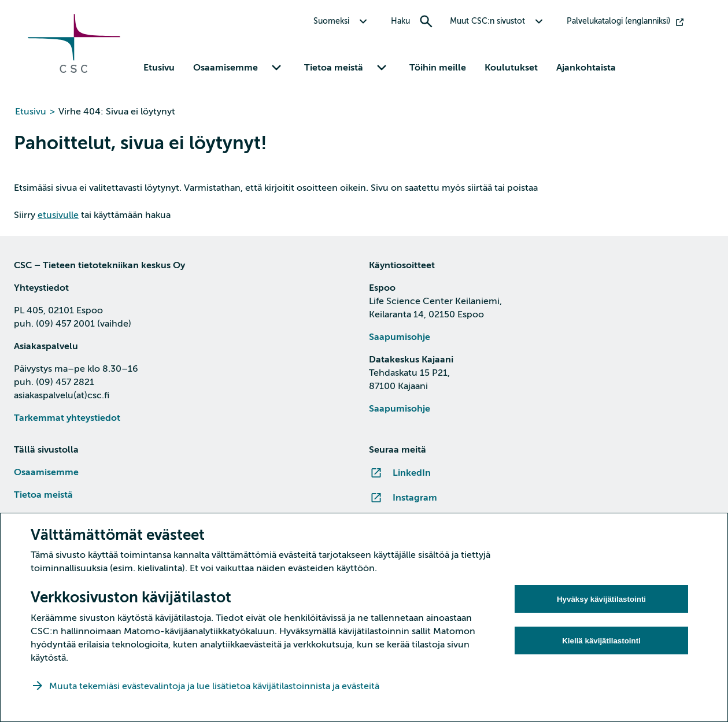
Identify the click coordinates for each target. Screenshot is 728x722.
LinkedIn (412, 473)
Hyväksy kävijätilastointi (601, 599)
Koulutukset (511, 68)
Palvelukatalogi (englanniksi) (618, 21)
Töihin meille (438, 68)
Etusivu (159, 68)
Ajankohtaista (586, 68)
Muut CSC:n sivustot (487, 21)
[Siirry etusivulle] (74, 70)
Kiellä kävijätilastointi (601, 641)
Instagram (415, 498)
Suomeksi (331, 21)
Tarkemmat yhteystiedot (67, 418)
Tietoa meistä (334, 68)
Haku (400, 21)
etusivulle (58, 215)
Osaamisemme (226, 68)
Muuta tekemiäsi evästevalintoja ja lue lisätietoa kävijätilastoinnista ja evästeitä (215, 686)
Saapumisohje (400, 337)
